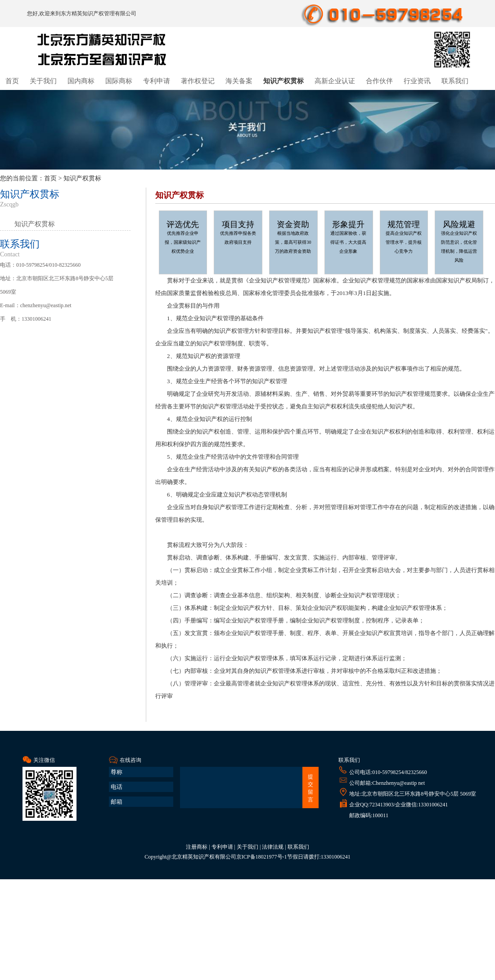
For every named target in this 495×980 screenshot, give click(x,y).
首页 (12, 81)
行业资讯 (417, 81)
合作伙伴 (379, 81)
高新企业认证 (335, 81)
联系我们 (455, 81)
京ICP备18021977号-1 (262, 857)
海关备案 (239, 81)
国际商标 (119, 81)
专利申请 (157, 81)
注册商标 (197, 847)
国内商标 (81, 81)
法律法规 (273, 847)
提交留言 (310, 788)
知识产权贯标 (283, 81)
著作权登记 (198, 81)
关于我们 (43, 81)
